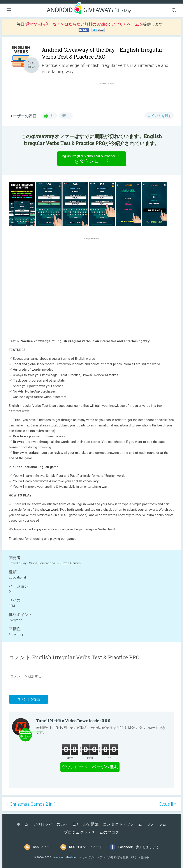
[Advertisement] (109, 96)
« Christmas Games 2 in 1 (31, 804)
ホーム (23, 824)
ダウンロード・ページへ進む (90, 767)
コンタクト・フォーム (123, 824)
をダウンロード (92, 159)
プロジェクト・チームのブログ (91, 832)
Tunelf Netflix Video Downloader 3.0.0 (73, 721)
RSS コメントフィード (86, 847)
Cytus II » (168, 804)
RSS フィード (43, 847)
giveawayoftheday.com (66, 857)
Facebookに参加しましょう (139, 847)
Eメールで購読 (86, 824)
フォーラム (157, 824)
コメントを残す (160, 116)
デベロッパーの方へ (51, 824)
